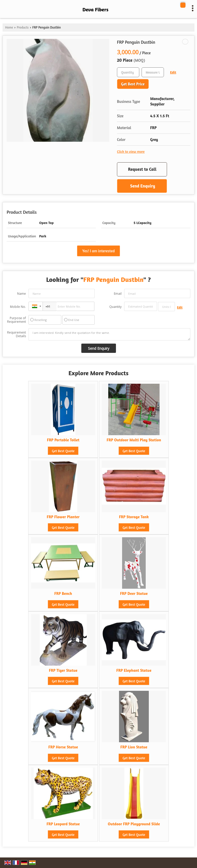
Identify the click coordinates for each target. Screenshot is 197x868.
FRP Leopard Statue (63, 824)
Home (9, 27)
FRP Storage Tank (134, 517)
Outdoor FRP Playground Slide (134, 824)
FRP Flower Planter (63, 517)
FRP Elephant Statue (134, 670)
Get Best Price (133, 84)
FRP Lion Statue (134, 747)
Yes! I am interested (98, 251)
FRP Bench (63, 593)
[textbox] (153, 72)
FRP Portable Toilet (63, 440)
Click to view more (131, 151)
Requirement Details (17, 334)
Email (118, 294)
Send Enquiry (142, 186)
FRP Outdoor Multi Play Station (134, 440)
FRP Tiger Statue (63, 670)
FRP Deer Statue (134, 593)
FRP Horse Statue (63, 747)
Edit (173, 72)
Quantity (115, 307)
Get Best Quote (63, 451)
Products (23, 27)
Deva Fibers (95, 10)
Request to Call (142, 169)
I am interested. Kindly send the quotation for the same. (109, 334)
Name (22, 294)
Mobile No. (18, 307)
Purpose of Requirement (17, 320)
